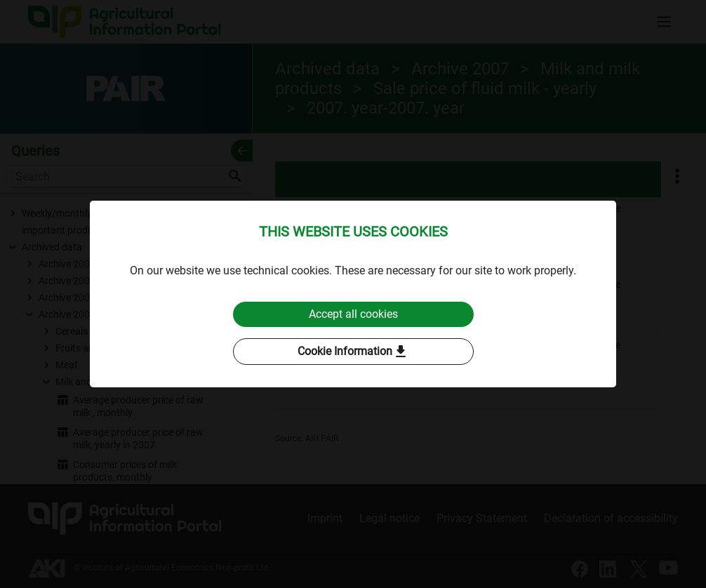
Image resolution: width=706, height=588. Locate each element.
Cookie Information (353, 352)
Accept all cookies (353, 314)
